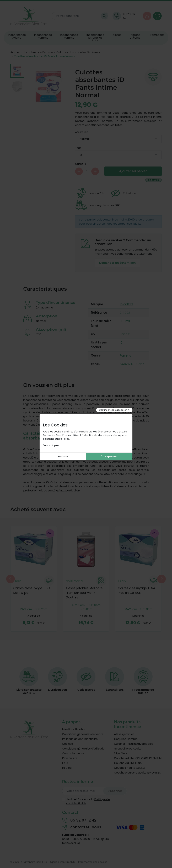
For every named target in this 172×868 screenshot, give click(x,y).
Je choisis (63, 456)
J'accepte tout (109, 456)
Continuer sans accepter (113, 410)
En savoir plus (51, 445)
